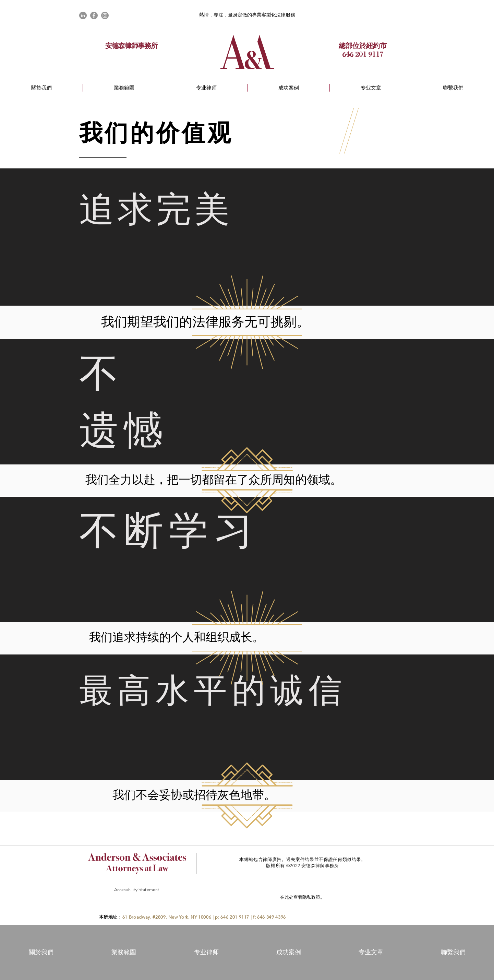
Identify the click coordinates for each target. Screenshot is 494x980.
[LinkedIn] (83, 15)
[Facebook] (94, 15)
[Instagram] (105, 15)
